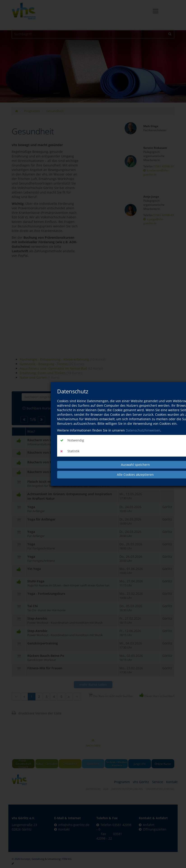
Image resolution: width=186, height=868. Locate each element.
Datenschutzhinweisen (143, 430)
